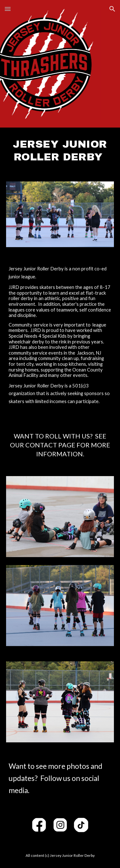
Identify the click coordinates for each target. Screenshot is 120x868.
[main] (60, 151)
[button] (8, 9)
